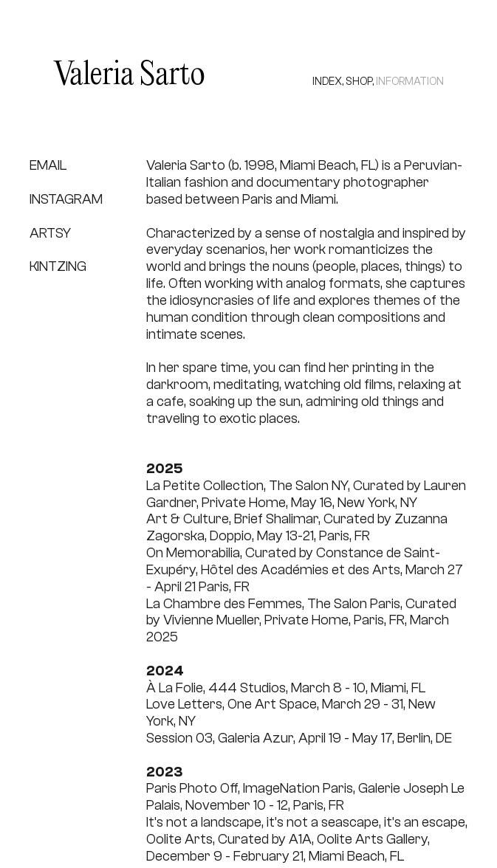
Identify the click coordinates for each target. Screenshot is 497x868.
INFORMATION (410, 82)
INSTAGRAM (66, 199)
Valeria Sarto (129, 75)
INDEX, (328, 82)
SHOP (359, 82)
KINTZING (58, 266)
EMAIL (48, 165)
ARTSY (50, 233)
